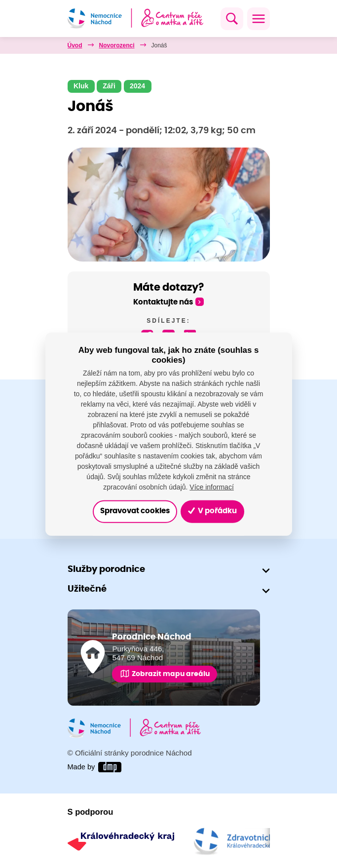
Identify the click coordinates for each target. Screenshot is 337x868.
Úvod (75, 45)
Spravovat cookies (135, 511)
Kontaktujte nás (163, 302)
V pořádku (212, 511)
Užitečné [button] (87, 590)
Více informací (211, 487)
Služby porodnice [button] (106, 569)
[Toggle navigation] (259, 19)
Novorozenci (117, 45)
